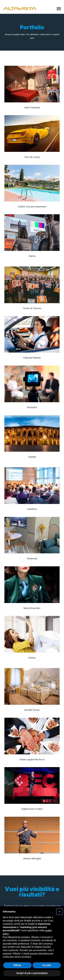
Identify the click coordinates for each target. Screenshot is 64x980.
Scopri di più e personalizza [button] (32, 973)
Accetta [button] (47, 965)
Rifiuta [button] (17, 965)
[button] (59, 9)
